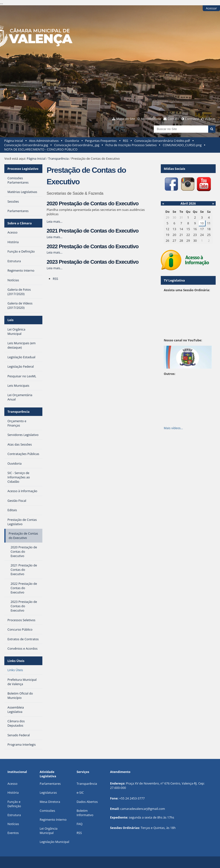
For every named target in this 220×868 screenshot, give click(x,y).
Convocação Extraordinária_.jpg (77, 145)
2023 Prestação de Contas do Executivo (93, 262)
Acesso (12, 784)
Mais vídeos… (173, 428)
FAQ (80, 824)
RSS (125, 141)
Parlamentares (50, 784)
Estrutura (14, 815)
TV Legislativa (174, 280)
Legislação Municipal (55, 842)
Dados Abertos (87, 802)
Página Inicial (14, 141)
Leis (10, 320)
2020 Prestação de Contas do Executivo (93, 203)
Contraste (192, 119)
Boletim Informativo (85, 813)
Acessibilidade (151, 119)
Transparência (58, 158)
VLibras (210, 119)
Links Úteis (16, 661)
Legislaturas (48, 792)
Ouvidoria (72, 141)
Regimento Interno (53, 820)
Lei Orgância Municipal (49, 831)
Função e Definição (14, 804)
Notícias (13, 824)
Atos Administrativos (44, 141)
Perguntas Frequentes (101, 141)
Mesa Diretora (50, 802)
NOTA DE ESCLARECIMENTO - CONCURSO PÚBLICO (41, 149)
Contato (173, 119)
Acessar (211, 8)
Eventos (13, 833)
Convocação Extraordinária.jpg (26, 145)
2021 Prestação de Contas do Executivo (93, 231)
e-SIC (80, 792)
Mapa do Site (126, 119)
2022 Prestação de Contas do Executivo (93, 246)
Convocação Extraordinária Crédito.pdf (162, 141)
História (13, 792)
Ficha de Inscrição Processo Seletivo (131, 145)
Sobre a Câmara (20, 223)
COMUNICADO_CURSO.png (182, 145)
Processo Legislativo (23, 169)
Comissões (47, 811)
